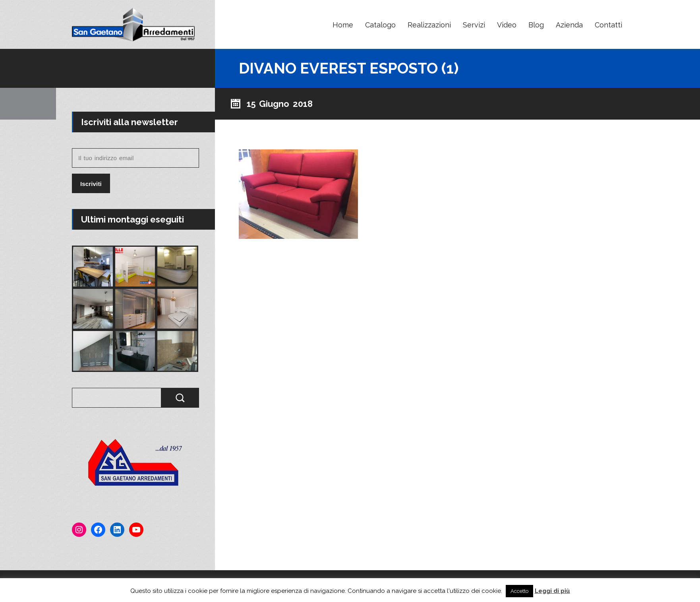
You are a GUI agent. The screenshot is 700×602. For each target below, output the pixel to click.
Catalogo (380, 25)
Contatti (608, 25)
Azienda (569, 25)
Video (507, 25)
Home (343, 25)
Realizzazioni (429, 25)
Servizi (474, 25)
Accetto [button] (519, 591)
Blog (536, 25)
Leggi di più (552, 591)
